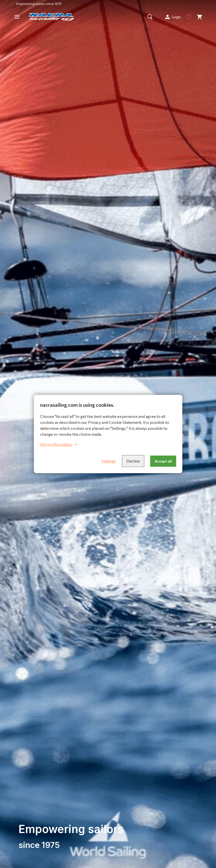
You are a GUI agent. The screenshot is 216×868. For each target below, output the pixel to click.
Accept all (163, 461)
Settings (109, 461)
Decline (133, 461)
